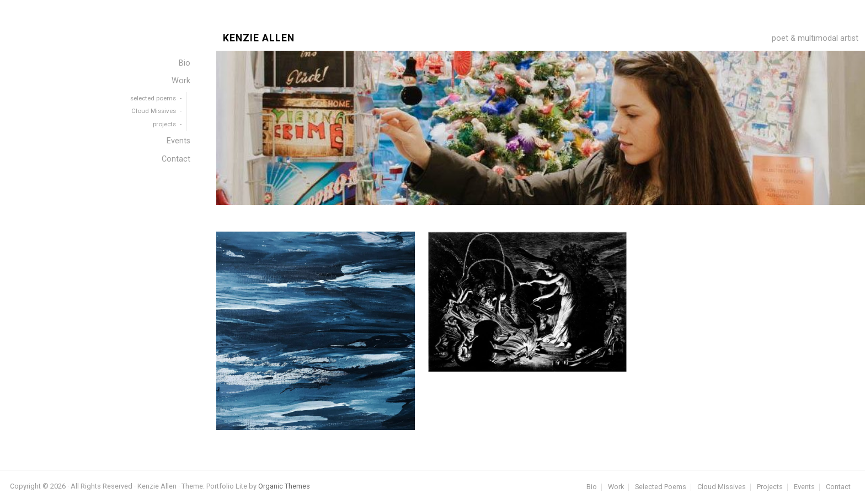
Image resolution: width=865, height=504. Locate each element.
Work (616, 487)
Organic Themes (284, 486)
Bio (592, 487)
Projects (770, 487)
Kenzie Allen (259, 38)
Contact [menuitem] (176, 159)
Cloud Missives (722, 487)
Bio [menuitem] (185, 63)
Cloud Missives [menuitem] (154, 111)
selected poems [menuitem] (153, 98)
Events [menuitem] (178, 141)
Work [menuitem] (181, 81)
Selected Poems (661, 487)
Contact (838, 487)
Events (804, 487)
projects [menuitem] (164, 124)
